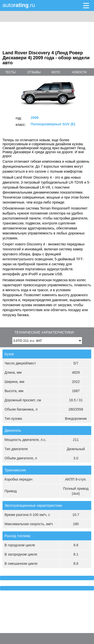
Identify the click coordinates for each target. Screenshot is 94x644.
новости (79, 72)
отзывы (34, 72)
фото (56, 72)
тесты (11, 72)
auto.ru (19, 5)
